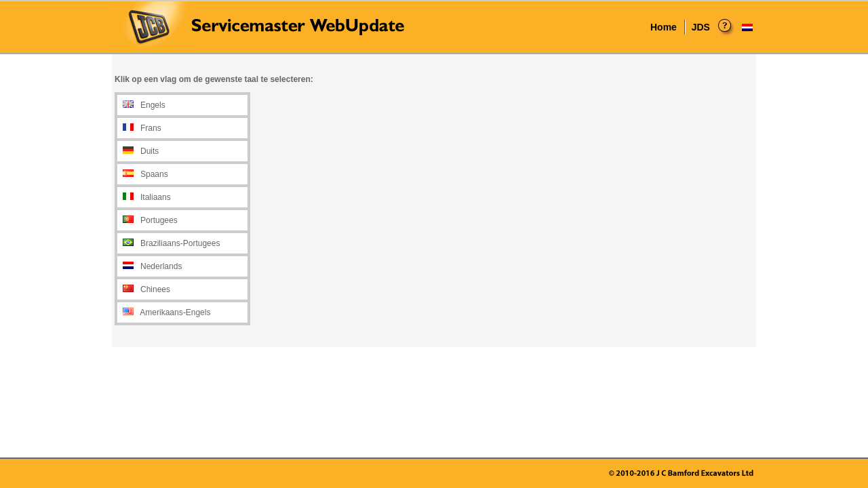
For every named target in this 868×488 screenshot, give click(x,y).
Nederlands (161, 266)
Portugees (159, 220)
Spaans (154, 174)
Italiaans (156, 197)
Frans (151, 128)
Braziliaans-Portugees (180, 243)
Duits (150, 151)
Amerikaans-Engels (175, 312)
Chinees (155, 289)
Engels (153, 105)
